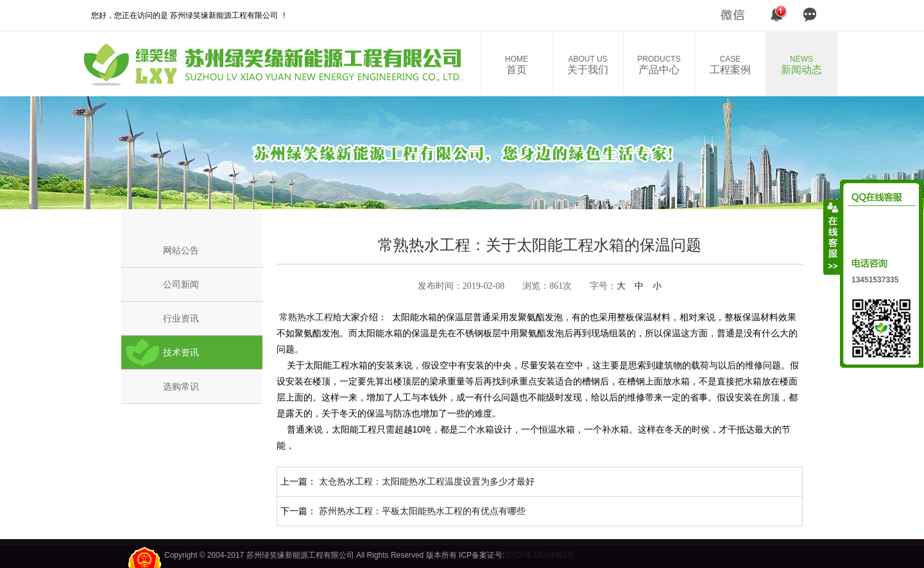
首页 (517, 65)
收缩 (832, 237)
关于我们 (588, 65)
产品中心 (659, 65)
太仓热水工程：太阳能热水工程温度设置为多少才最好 (427, 481)
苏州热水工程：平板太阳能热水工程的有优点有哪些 (422, 511)
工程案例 (730, 65)
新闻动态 (801, 65)
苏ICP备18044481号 (539, 555)
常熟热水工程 (305, 317)
